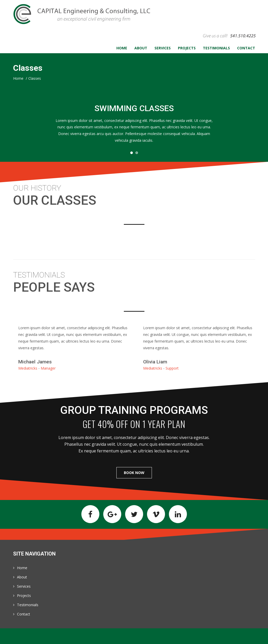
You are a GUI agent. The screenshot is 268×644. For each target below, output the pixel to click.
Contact (24, 614)
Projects (24, 596)
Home (22, 568)
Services (24, 586)
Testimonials (28, 605)
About (22, 577)
